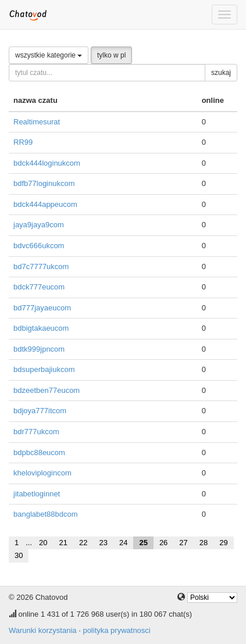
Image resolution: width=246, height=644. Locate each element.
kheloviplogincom (42, 473)
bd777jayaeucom (42, 308)
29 (223, 543)
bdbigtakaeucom (41, 328)
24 (123, 543)
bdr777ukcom (36, 432)
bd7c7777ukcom (41, 266)
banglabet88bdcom (46, 514)
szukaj (221, 73)
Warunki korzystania (43, 630)
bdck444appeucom (45, 204)
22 (83, 543)
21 (63, 543)
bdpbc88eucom (39, 452)
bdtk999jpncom (39, 349)
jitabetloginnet (37, 494)
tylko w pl (111, 55)
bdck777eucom (39, 287)
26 (163, 543)
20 (43, 543)
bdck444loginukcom (47, 163)
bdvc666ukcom (39, 246)
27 (183, 543)
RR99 (23, 142)
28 (204, 543)
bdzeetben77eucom (47, 390)
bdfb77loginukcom (44, 183)
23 (103, 543)
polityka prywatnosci (116, 630)
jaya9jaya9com (39, 225)
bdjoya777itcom (40, 411)
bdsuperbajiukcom (44, 369)
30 (19, 555)
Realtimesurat (37, 122)
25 (143, 543)
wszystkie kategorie (49, 55)
